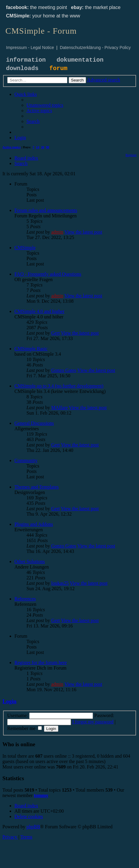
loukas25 (60, 583)
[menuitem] (45, 105)
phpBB (33, 827)
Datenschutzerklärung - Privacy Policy (95, 48)
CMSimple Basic (31, 349)
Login (9, 701)
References (25, 599)
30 (43, 147)
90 (48, 147)
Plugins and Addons (34, 524)
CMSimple (25, 248)
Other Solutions (30, 561)
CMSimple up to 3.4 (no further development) (59, 386)
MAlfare (59, 408)
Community (26, 460)
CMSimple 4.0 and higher (39, 311)
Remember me (25, 728)
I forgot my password (93, 722)
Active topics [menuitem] (11, 147)
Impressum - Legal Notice (30, 48)
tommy (41, 795)
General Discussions (34, 423)
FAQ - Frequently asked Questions (48, 274)
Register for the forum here (41, 663)
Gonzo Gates (64, 370)
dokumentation (80, 60)
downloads (22, 68)
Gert (55, 333)
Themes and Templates (37, 487)
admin (57, 232)
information (26, 60)
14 (38, 147)
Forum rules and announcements (46, 210)
